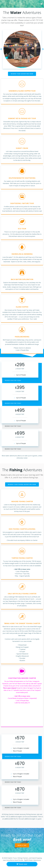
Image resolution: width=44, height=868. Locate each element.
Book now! (23, 864)
